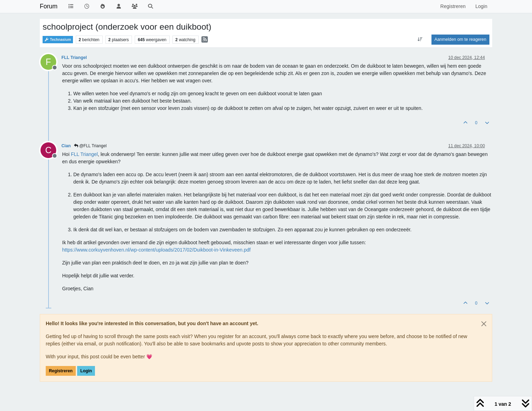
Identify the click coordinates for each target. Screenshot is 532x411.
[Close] (484, 324)
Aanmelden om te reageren (460, 39)
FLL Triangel (74, 58)
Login (86, 371)
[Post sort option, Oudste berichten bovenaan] (420, 39)
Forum (49, 6)
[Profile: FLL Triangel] (84, 154)
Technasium (58, 40)
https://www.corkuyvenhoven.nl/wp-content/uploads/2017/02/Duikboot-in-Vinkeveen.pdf (156, 250)
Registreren (61, 371)
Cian (66, 146)
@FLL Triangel (90, 146)
